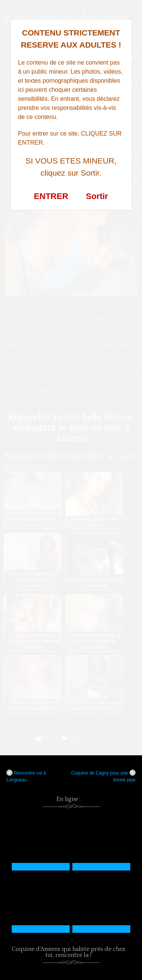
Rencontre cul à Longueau (26, 776)
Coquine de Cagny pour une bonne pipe (103, 776)
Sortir (97, 196)
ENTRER (51, 196)
